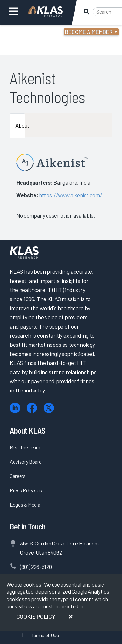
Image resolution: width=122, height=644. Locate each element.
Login (33, 33)
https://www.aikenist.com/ (71, 195)
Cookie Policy (36, 616)
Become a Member (89, 32)
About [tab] (20, 125)
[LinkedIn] (15, 408)
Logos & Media (25, 505)
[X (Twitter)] (49, 408)
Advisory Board (26, 461)
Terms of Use (45, 635)
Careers (18, 476)
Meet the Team (25, 447)
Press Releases (26, 490)
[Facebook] (32, 408)
